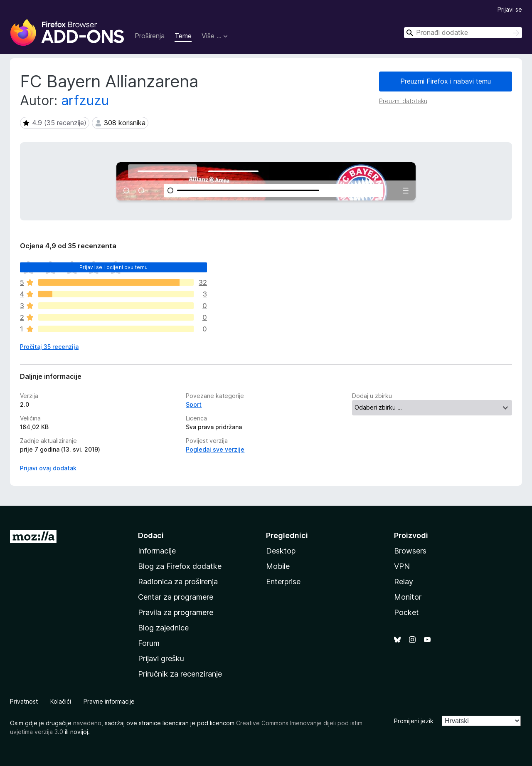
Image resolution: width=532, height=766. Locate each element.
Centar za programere (176, 597)
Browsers (410, 551)
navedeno (87, 723)
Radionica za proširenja (178, 582)
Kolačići (61, 701)
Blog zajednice (163, 628)
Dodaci (151, 535)
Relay (404, 582)
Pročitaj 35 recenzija (49, 347)
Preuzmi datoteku (403, 101)
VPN (402, 566)
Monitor (408, 597)
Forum (149, 643)
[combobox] (463, 33)
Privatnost (24, 701)
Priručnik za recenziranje (180, 674)
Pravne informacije (109, 701)
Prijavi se (510, 9)
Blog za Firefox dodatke (180, 566)
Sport (194, 404)
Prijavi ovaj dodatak (48, 468)
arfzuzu (85, 100)
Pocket (406, 612)
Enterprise (283, 582)
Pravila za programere (176, 612)
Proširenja (150, 36)
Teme (183, 36)
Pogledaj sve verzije (215, 449)
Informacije (157, 551)
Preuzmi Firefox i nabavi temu (446, 81)
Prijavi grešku (161, 659)
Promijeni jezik (414, 721)
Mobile (278, 566)
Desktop (281, 551)
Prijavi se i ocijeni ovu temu (114, 267)
